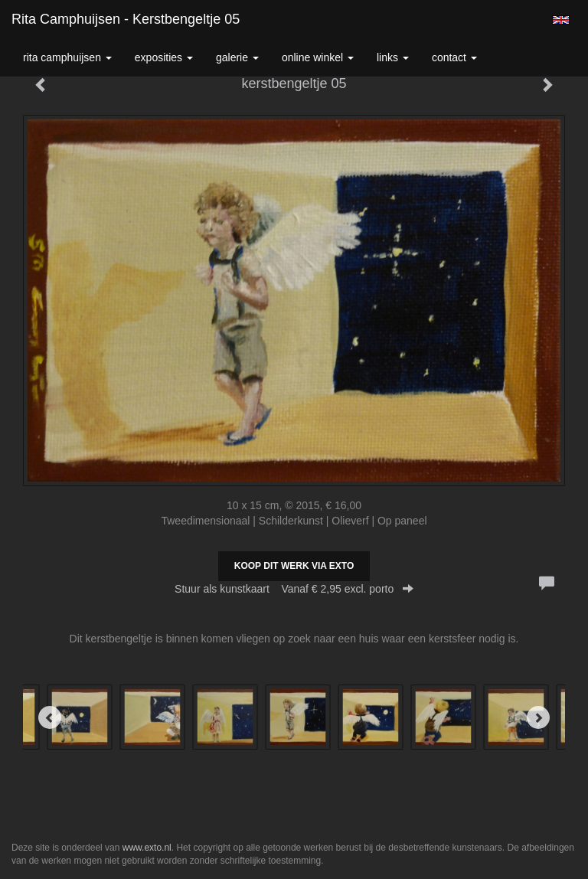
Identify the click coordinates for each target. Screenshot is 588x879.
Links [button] (393, 57)
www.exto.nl (147, 848)
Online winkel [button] (318, 57)
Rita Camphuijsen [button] (67, 57)
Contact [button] (454, 57)
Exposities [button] (164, 57)
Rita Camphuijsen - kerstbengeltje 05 (126, 19)
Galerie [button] (237, 57)
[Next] (538, 717)
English (561, 20)
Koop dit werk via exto (294, 566)
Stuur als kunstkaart (294, 589)
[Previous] (50, 717)
